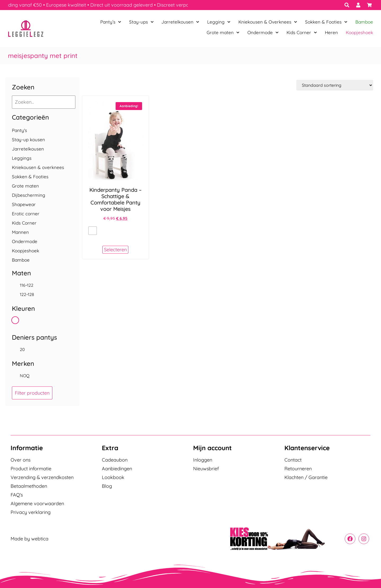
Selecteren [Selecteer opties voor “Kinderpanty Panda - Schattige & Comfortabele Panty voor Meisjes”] (115, 250)
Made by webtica (30, 539)
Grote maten (223, 33)
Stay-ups (141, 22)
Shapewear (24, 204)
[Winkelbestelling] (335, 85)
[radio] (93, 231)
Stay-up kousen (28, 140)
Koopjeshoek (359, 32)
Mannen (20, 232)
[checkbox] (42, 285)
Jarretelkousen (180, 22)
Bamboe (364, 22)
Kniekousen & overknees (38, 167)
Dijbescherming (29, 195)
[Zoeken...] (44, 102)
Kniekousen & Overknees (268, 22)
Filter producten (32, 393)
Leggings (22, 158)
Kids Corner (302, 33)
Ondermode (263, 33)
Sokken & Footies (326, 22)
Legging (219, 22)
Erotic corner (26, 214)
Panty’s (111, 22)
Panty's (19, 130)
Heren (331, 32)
